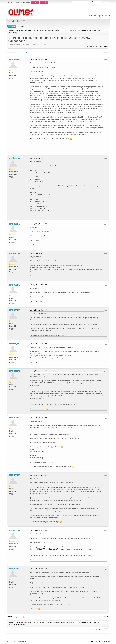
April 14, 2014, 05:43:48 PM (38, 531)
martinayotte (15, 158)
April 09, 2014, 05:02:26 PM (38, 253)
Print (106, 53)
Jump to (92, 629)
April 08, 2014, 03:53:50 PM (38, 60)
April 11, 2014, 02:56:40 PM (38, 418)
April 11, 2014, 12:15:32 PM (38, 371)
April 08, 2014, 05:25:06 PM (38, 158)
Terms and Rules (99, 642)
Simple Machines (21, 642)
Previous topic (93, 46)
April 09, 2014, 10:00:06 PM (38, 285)
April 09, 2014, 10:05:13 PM (38, 310)
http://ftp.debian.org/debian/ (47, 547)
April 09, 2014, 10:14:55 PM (38, 344)
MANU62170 (15, 60)
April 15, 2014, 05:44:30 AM (38, 569)
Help (92, 642)
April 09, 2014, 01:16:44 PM (38, 224)
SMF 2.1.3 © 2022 (11, 642)
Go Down (11, 53)
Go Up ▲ (108, 642)
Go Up (10, 617)
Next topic (104, 46)
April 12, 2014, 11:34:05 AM (38, 475)
